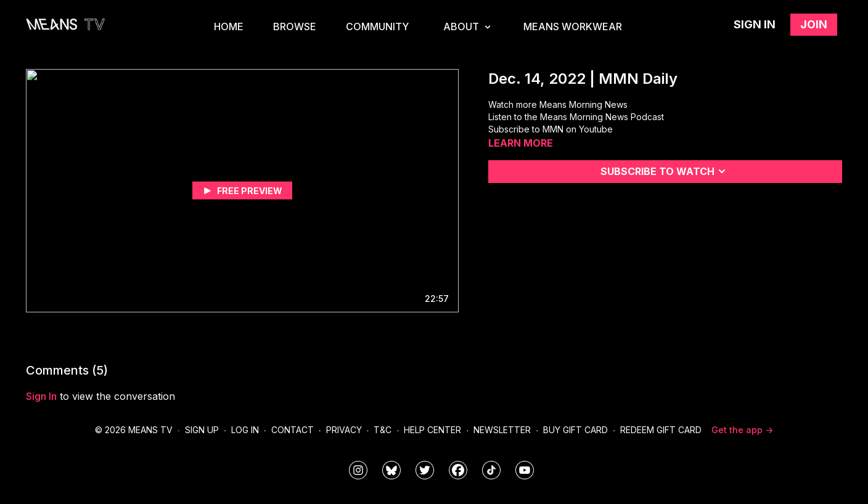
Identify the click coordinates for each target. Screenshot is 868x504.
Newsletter (502, 430)
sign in (41, 396)
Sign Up (202, 430)
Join (814, 24)
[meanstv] (458, 470)
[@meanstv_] (491, 470)
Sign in (755, 24)
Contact (293, 430)
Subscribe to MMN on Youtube (551, 129)
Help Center (432, 430)
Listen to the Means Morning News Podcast (576, 117)
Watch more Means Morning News (558, 104)
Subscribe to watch (665, 171)
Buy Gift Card (575, 430)
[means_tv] (358, 470)
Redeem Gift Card (661, 430)
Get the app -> (742, 430)
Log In (245, 430)
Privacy (344, 430)
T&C (383, 430)
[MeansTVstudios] (391, 470)
